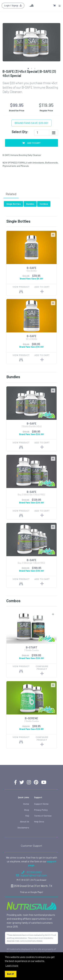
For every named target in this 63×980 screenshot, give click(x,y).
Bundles (30, 204)
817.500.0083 (32, 872)
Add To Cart (32, 143)
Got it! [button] (11, 974)
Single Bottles (14, 204)
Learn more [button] (12, 965)
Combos (44, 204)
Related (11, 194)
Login (13, 6)
